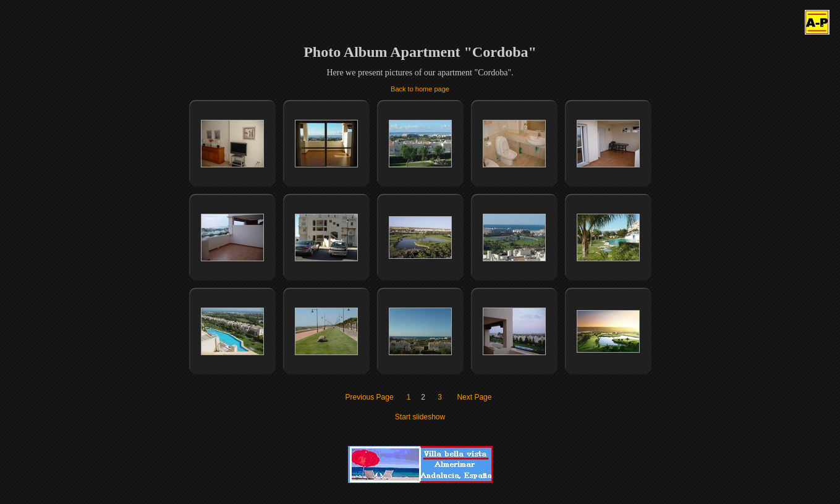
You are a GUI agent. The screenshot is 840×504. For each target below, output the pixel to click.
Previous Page (370, 397)
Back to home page (420, 89)
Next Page (474, 397)
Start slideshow (420, 417)
